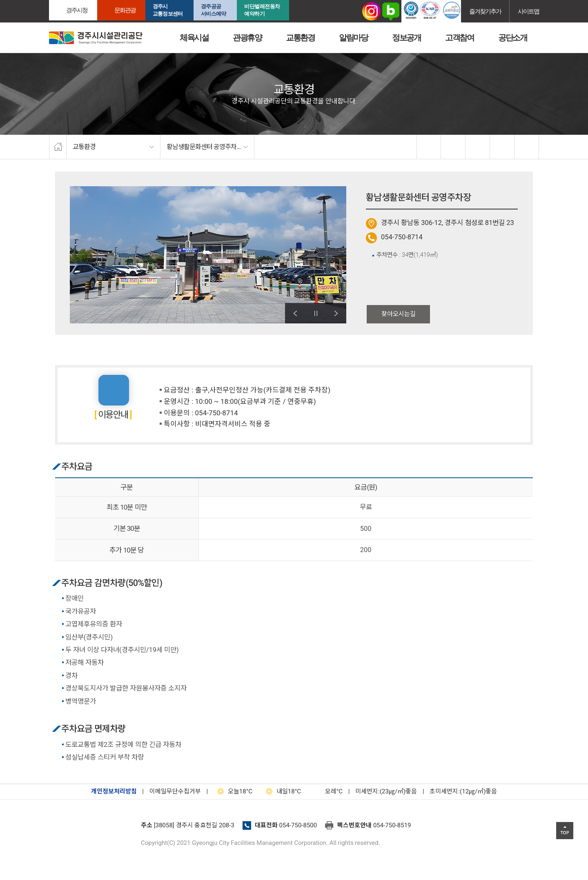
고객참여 (459, 38)
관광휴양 (247, 38)
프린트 (527, 147)
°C (327, 791)
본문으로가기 (18, 0)
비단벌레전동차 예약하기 (262, 10)
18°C (233, 791)
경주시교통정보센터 (168, 10)
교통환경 (300, 38)
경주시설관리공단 (92, 828)
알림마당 (353, 38)
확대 (478, 147)
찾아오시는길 (399, 314)
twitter (453, 147)
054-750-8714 (402, 237)
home (58, 147)
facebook (429, 147)
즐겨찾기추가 (485, 11)
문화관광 (125, 10)
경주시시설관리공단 (96, 38)
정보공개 (406, 38)
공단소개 (512, 38)
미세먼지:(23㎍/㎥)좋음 (386, 791)
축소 (502, 147)
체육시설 (194, 38)
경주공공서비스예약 (213, 10)
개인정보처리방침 (114, 791)
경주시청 (77, 10)
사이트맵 (528, 11)
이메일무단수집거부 (175, 791)
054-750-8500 (298, 825)
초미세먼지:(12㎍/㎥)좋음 (463, 791)
